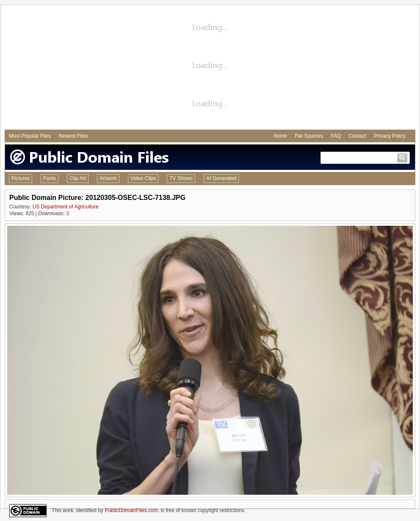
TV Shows (181, 178)
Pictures (21, 178)
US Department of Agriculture (66, 207)
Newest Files (73, 136)
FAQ (336, 136)
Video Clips (143, 178)
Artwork (108, 178)
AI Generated (221, 178)
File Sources (309, 136)
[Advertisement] (210, 68)
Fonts (50, 178)
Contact (358, 136)
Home (280, 136)
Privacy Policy (390, 136)
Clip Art (78, 178)
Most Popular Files (30, 136)
